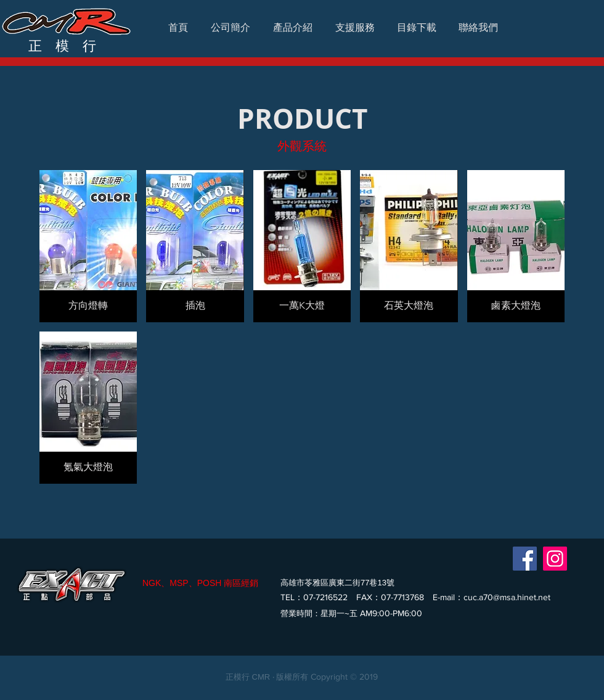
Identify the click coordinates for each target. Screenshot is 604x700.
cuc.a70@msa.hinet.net (507, 597)
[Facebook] (525, 559)
